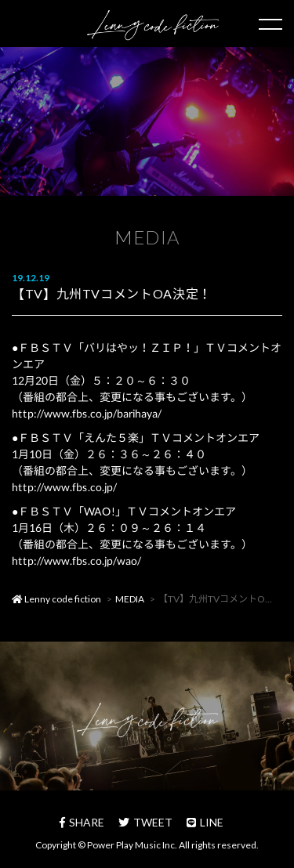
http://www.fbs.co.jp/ (64, 487)
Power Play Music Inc (131, 845)
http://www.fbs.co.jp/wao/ (76, 561)
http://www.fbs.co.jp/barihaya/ (87, 413)
